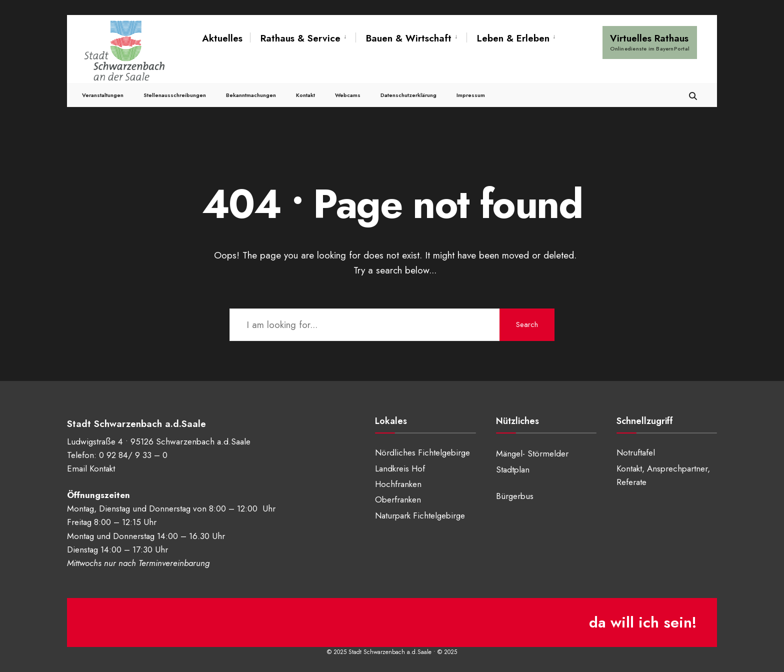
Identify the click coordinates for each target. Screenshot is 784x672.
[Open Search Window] (693, 95)
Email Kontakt (91, 468)
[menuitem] (303, 38)
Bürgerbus (515, 496)
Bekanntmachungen (251, 95)
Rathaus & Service (300, 38)
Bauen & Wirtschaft (409, 38)
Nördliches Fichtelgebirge (422, 452)
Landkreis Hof (400, 468)
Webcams (348, 95)
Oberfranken (398, 499)
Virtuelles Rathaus (650, 42)
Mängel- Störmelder (532, 453)
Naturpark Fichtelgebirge (420, 515)
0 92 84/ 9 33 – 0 (133, 455)
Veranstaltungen (103, 95)
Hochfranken (398, 484)
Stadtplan (513, 469)
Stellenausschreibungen (175, 95)
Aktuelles (222, 38)
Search (527, 324)
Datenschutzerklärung (408, 95)
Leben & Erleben (513, 38)
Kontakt (305, 95)
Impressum (471, 95)
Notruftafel (636, 452)
